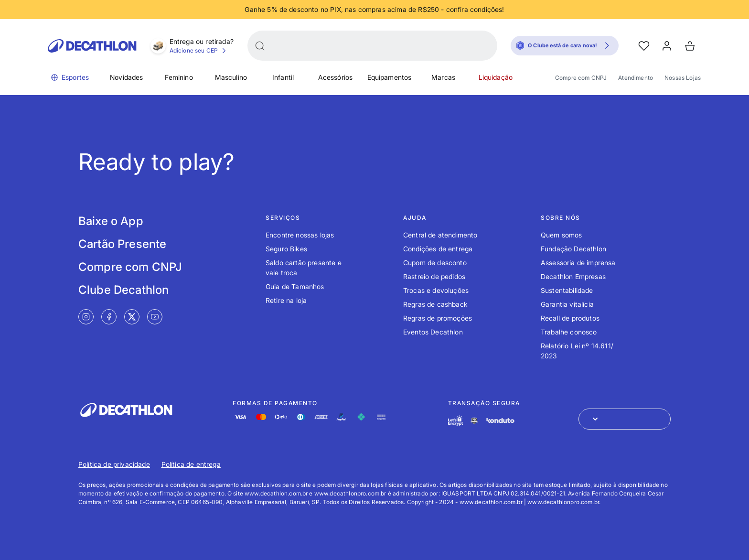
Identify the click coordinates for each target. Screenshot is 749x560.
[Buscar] (260, 46)
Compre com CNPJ (581, 78)
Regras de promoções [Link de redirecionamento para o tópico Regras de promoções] (438, 318)
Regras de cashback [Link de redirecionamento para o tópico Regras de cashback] (435, 304)
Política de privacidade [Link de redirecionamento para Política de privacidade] (114, 464)
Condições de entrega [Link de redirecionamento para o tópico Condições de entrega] (438, 249)
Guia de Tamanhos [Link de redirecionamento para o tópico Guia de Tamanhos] (295, 286)
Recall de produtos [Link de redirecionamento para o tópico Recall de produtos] (570, 318)
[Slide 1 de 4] (374, 10)
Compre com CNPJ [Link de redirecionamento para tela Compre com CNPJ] (130, 267)
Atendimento (636, 78)
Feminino (179, 77)
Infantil (283, 77)
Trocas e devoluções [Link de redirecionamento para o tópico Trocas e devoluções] (436, 290)
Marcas (443, 77)
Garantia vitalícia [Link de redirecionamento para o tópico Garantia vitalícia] (567, 304)
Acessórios (336, 77)
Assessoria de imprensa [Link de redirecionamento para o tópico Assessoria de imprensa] (578, 263)
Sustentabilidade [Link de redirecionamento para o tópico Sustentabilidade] (567, 290)
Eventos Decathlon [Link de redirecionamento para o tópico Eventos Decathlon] (433, 332)
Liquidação (496, 77)
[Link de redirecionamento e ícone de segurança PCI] (474, 421)
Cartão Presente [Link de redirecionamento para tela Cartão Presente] (122, 244)
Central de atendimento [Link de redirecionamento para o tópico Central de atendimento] (440, 235)
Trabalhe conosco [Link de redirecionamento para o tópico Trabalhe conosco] (569, 332)
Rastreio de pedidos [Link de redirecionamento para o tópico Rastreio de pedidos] (434, 276)
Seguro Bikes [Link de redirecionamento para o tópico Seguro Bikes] (286, 249)
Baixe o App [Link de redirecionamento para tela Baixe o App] (111, 221)
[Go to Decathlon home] (92, 46)
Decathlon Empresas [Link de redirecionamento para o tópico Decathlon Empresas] (573, 276)
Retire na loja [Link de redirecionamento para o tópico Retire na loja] (286, 300)
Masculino (231, 77)
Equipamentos (390, 77)
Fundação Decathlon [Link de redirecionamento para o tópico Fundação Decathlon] (573, 249)
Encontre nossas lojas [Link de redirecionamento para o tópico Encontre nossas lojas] (300, 235)
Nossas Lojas (683, 78)
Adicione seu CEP (199, 51)
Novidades (126, 77)
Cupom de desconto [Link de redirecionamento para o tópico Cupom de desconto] (435, 263)
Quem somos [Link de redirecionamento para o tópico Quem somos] (562, 235)
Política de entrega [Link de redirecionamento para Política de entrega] (191, 464)
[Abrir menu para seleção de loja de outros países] (625, 419)
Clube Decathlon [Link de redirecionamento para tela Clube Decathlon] (123, 290)
